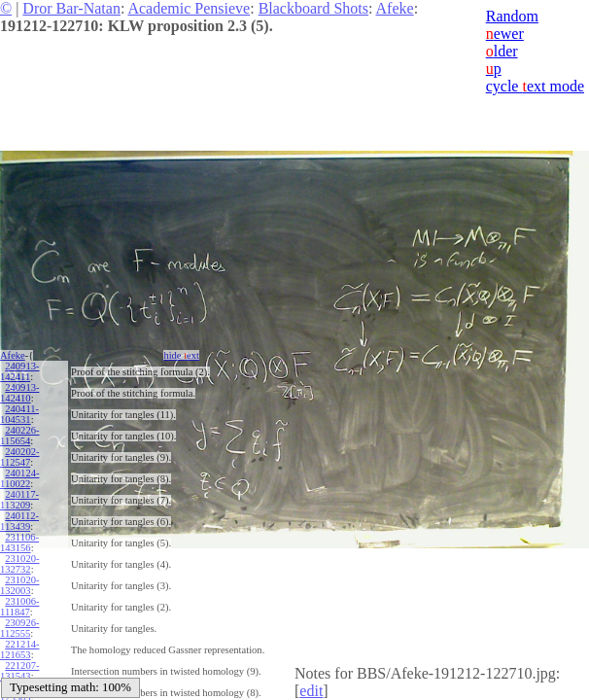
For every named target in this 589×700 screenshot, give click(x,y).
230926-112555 (19, 628)
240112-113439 (19, 521)
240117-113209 (19, 500)
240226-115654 (19, 436)
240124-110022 (19, 478)
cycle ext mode (535, 86)
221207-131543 (19, 671)
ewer (505, 34)
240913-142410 (19, 393)
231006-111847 (19, 607)
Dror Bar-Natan (71, 8)
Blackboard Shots (313, 8)
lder (502, 51)
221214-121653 (19, 649)
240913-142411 (19, 371)
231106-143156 (19, 542)
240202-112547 (19, 457)
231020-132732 (19, 564)
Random (512, 16)
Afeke (395, 8)
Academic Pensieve (189, 8)
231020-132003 (19, 585)
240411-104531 (19, 414)
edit (311, 691)
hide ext (181, 355)
